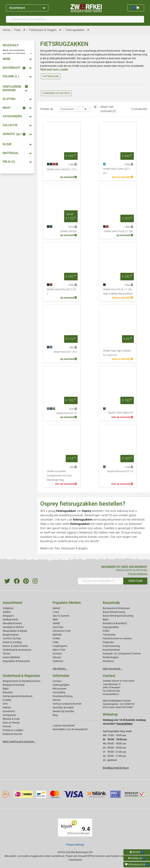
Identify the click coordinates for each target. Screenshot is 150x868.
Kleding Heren (10, 620)
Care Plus (58, 627)
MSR (55, 620)
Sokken (7, 612)
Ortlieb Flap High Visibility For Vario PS (117, 353)
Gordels (7, 700)
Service (57, 700)
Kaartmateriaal (111, 650)
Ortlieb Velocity (69, 231)
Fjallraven (58, 661)
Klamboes (108, 661)
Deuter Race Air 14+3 (65, 352)
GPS (5, 704)
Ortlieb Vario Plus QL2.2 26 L (61, 292)
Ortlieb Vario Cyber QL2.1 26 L (117, 171)
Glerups (57, 657)
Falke (56, 642)
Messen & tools (11, 719)
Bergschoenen (11, 635)
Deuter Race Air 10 (67, 413)
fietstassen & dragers (74, 548)
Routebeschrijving (63, 696)
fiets (57, 548)
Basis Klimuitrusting (114, 612)
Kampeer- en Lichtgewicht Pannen (122, 654)
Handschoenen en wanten (117, 638)
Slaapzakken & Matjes (15, 631)
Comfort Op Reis (12, 638)
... (23, 30)
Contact (57, 681)
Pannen (7, 726)
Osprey (86, 511)
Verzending (59, 692)
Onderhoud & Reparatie (21, 676)
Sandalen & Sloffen (13, 627)
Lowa (56, 612)
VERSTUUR (135, 581)
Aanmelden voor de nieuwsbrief (70, 729)
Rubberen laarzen (12, 734)
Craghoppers (60, 646)
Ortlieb (56, 638)
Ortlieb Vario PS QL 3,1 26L (118, 231)
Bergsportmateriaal (14, 685)
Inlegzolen (108, 642)
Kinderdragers (111, 657)
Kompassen (9, 715)
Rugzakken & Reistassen (16, 661)
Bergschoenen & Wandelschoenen (22, 681)
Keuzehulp (111, 603)
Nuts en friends (11, 723)
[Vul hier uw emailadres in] (101, 581)
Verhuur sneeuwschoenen (67, 704)
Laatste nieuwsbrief (64, 725)
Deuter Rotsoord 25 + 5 (120, 471)
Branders (8, 692)
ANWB (56, 623)
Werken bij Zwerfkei (63, 711)
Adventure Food (62, 631)
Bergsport (8, 616)
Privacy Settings (75, 845)
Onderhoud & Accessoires (17, 650)
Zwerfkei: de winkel (63, 707)
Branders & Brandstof (115, 623)
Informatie (61, 676)
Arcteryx (57, 654)
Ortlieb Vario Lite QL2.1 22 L (62, 169)
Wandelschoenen (12, 623)
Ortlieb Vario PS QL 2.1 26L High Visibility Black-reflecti (118, 292)
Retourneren (60, 689)
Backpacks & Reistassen (116, 608)
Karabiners (9, 711)
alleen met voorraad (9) (108, 109)
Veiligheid (8, 608)
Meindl (56, 608)
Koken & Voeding (12, 642)
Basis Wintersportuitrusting (118, 616)
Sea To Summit (61, 616)
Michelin (57, 635)
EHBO (106, 631)
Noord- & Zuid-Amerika (15, 646)
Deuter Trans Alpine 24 (121, 413)
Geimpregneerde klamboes (18, 696)
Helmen (7, 707)
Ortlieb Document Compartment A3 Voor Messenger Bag (59, 476)
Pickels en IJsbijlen (13, 730)
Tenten (6, 654)
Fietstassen (109, 635)
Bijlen (106, 620)
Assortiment (27, 8)
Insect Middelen (11, 657)
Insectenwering (111, 646)
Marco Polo (59, 650)
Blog (55, 715)
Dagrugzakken (111, 627)
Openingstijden (61, 685)
